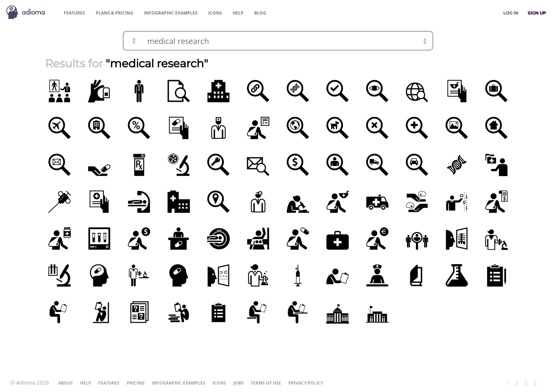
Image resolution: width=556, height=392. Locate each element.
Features (74, 13)
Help (238, 13)
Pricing (115, 13)
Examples (171, 13)
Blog (260, 13)
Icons (215, 13)
